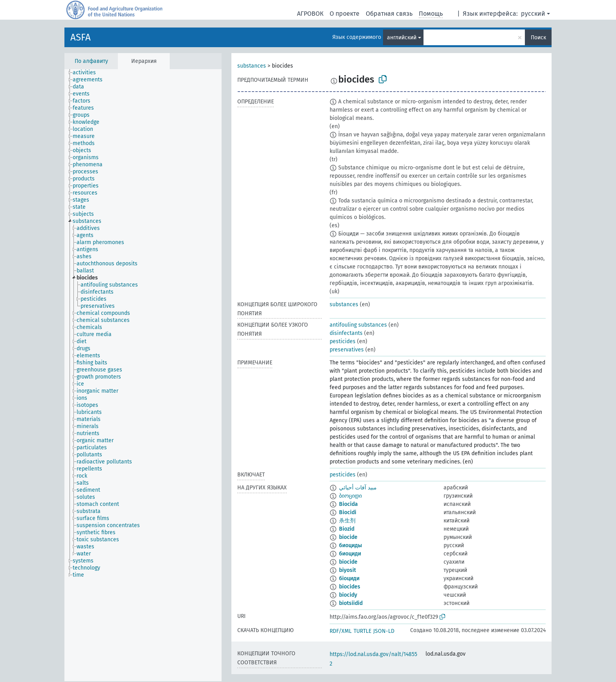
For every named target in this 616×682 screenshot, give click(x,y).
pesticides (343, 341)
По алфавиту (91, 61)
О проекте (345, 14)
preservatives (347, 350)
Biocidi (348, 512)
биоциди (350, 554)
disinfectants (346, 333)
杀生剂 (347, 521)
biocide (348, 537)
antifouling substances (358, 325)
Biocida (348, 504)
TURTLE (362, 631)
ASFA (81, 37)
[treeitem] (88, 73)
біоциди (349, 578)
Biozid (347, 529)
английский (402, 38)
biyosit (347, 570)
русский (533, 14)
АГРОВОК (310, 14)
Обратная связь (389, 14)
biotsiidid (351, 603)
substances (252, 66)
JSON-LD (384, 631)
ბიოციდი (350, 496)
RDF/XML (341, 631)
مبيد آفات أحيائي (358, 488)
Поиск (538, 38)
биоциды (350, 545)
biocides (350, 587)
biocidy (348, 595)
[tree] (143, 375)
